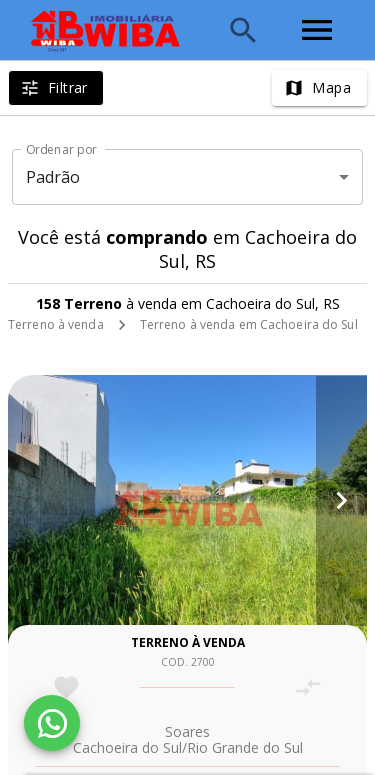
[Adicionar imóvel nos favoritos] (66, 687)
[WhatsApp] (52, 723)
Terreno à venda (56, 324)
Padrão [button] (53, 177)
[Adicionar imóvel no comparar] (308, 687)
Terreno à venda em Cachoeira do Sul (249, 324)
